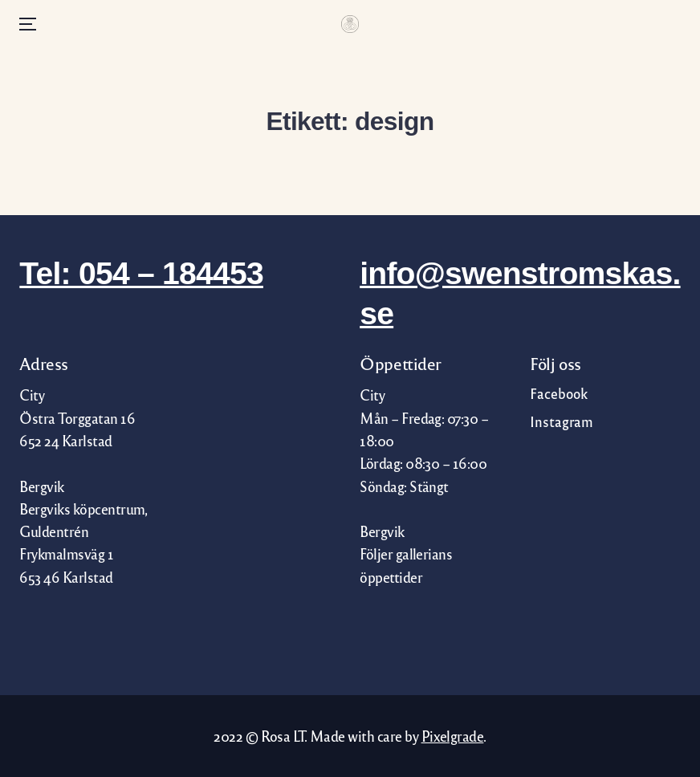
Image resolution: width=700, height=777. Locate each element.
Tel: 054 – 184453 (141, 273)
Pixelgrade (453, 736)
